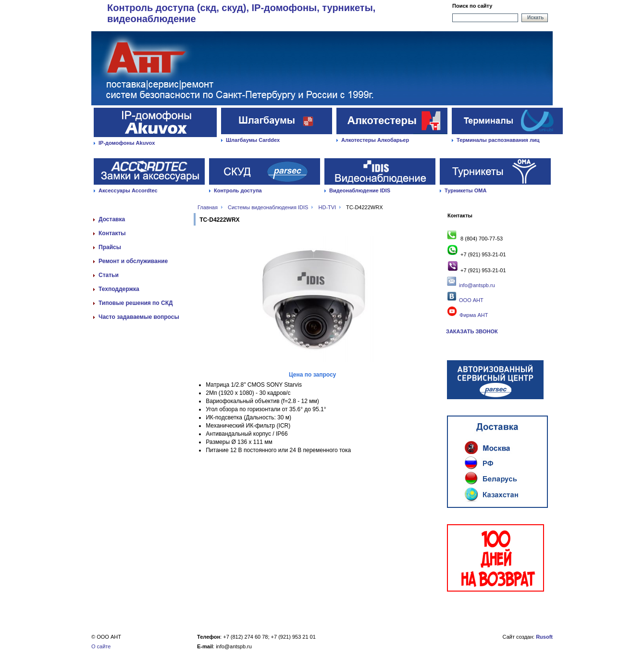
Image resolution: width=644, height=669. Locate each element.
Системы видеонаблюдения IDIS (268, 207)
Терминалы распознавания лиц (498, 140)
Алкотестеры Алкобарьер (375, 140)
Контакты (112, 233)
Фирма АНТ (467, 315)
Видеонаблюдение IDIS (360, 190)
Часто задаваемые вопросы (139, 317)
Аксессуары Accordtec (128, 190)
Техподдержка (119, 289)
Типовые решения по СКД (136, 303)
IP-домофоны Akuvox (127, 143)
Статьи (109, 275)
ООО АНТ (471, 300)
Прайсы (110, 247)
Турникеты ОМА (465, 190)
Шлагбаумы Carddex (253, 140)
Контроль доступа (238, 190)
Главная (208, 207)
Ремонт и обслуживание (133, 261)
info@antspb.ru (477, 285)
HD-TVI (328, 207)
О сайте (101, 646)
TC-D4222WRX (364, 207)
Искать (535, 18)
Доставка (112, 219)
